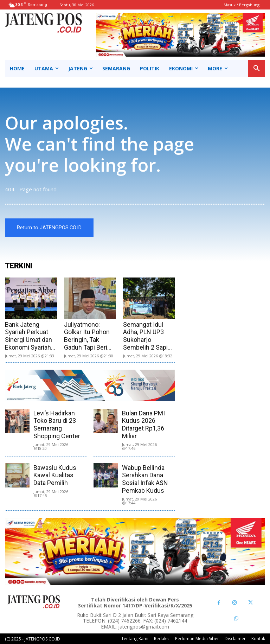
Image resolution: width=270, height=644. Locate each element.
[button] (257, 69)
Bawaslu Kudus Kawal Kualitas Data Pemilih (55, 475)
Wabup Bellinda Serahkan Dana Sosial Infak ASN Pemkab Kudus (145, 479)
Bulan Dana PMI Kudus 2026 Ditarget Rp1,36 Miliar (143, 425)
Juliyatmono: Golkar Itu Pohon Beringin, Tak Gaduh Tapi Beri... (88, 336)
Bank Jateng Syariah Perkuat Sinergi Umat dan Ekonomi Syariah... (30, 336)
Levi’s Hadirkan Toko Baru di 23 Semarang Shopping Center (57, 425)
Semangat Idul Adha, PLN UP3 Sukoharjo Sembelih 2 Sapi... (147, 336)
